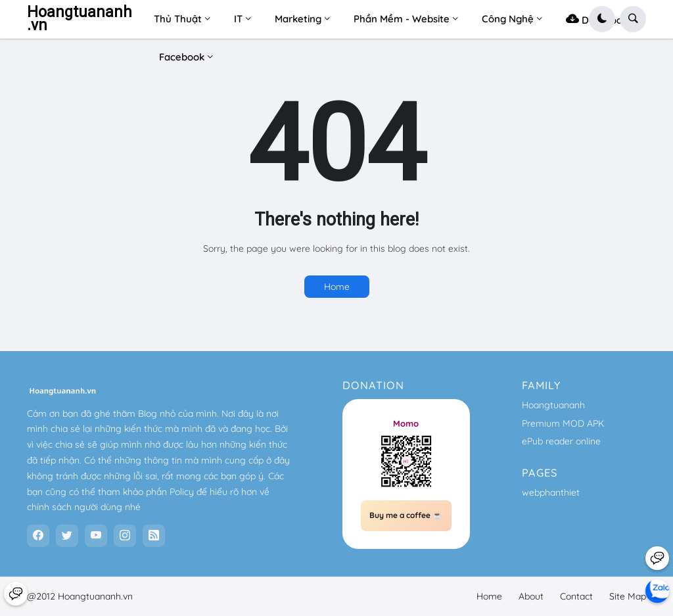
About (531, 596)
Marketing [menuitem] (298, 19)
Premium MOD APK (563, 423)
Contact (576, 596)
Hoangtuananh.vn (80, 19)
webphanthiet (551, 492)
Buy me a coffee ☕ (406, 515)
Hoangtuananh (553, 405)
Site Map (628, 596)
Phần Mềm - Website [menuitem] (402, 19)
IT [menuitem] (238, 19)
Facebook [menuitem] (182, 57)
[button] (602, 19)
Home (337, 287)
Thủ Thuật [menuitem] (178, 19)
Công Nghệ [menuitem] (508, 19)
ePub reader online (561, 441)
